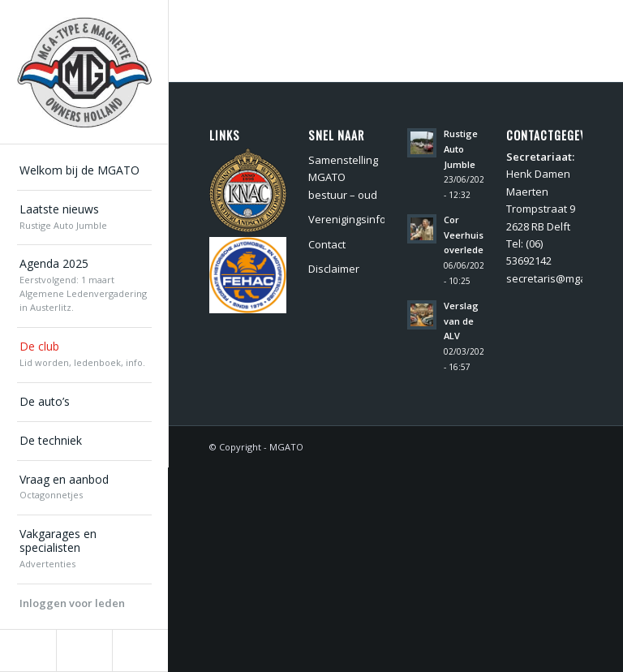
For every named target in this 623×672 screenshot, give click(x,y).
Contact (327, 244)
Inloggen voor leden (72, 603)
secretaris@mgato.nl (557, 278)
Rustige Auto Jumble (461, 149)
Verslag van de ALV (461, 321)
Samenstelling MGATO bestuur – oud (343, 177)
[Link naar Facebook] (28, 650)
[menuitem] (84, 171)
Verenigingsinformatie (346, 219)
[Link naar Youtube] (140, 650)
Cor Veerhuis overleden (466, 235)
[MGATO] (84, 72)
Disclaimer (334, 269)
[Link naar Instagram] (84, 650)
